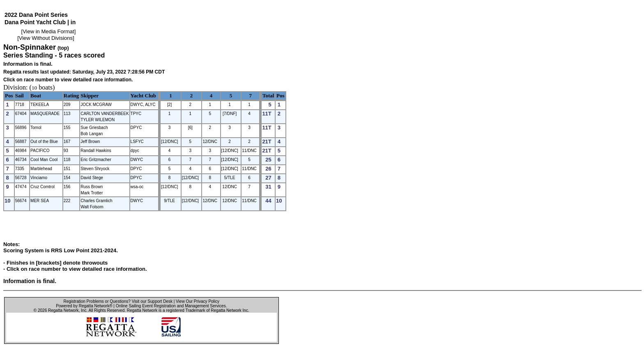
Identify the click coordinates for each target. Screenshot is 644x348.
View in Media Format (48, 31)
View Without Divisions (46, 38)
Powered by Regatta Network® (84, 306)
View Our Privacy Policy (198, 301)
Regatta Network (63, 310)
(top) (63, 48)
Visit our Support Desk (152, 301)
